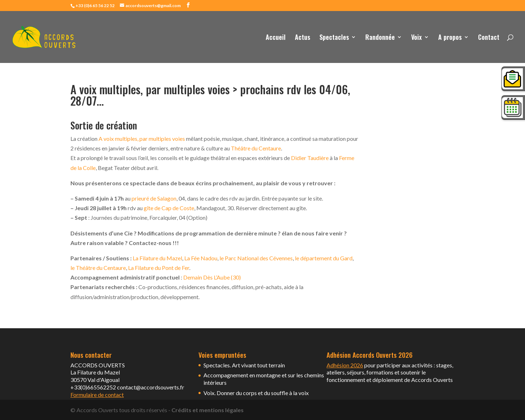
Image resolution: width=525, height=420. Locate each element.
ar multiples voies (164, 139)
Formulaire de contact (97, 395)
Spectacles (334, 38)
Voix (417, 38)
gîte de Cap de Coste (169, 208)
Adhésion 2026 (345, 365)
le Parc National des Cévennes (256, 258)
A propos (450, 38)
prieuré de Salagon (154, 198)
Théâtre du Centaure (256, 148)
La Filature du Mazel (157, 258)
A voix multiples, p (121, 139)
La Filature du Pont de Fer (159, 268)
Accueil (276, 38)
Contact (489, 38)
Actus (303, 38)
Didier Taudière (310, 158)
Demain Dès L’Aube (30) (212, 277)
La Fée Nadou (201, 258)
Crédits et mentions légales (208, 410)
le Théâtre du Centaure (98, 268)
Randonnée (380, 38)
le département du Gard (324, 258)
